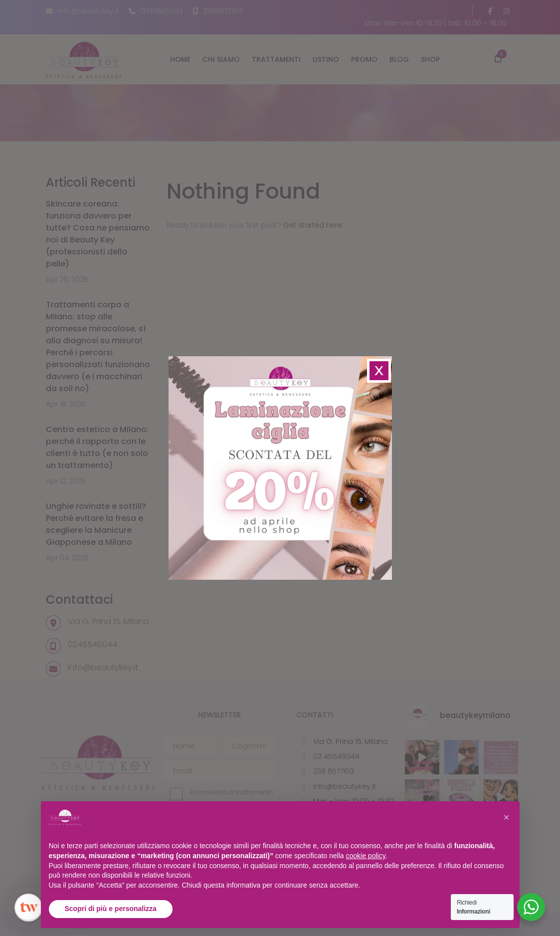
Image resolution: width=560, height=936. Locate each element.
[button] (507, 817)
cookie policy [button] (365, 856)
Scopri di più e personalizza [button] (111, 909)
